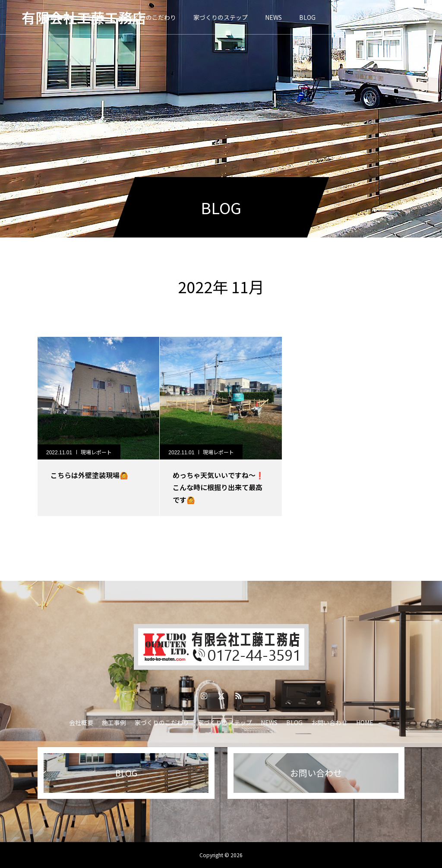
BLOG (307, 17)
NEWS (273, 17)
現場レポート (96, 452)
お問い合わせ (351, 17)
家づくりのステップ (221, 17)
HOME (365, 722)
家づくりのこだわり (149, 17)
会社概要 (81, 722)
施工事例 (114, 722)
